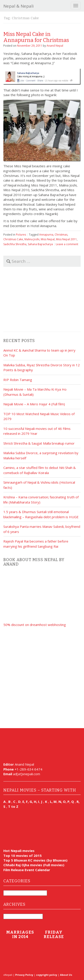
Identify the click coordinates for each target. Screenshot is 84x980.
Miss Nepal (48, 239)
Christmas (61, 235)
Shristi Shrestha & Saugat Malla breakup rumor (39, 443)
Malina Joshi (32, 239)
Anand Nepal (55, 46)
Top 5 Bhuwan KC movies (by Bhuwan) (35, 860)
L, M (53, 802)
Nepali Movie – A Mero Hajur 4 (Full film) (34, 404)
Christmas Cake (13, 239)
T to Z (13, 806)
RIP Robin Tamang (18, 380)
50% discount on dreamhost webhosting (35, 625)
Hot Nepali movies (19, 851)
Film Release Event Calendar (27, 870)
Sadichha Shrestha (15, 244)
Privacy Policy (24, 975)
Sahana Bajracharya (40, 244)
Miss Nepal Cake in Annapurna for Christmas (36, 37)
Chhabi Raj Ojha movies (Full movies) (34, 865)
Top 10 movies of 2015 (23, 856)
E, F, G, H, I (31, 802)
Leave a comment (67, 244)
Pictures (21, 235)
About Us (66, 975)
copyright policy (47, 975)
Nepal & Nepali (18, 6)
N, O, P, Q (67, 802)
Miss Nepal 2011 (66, 239)
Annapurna (46, 235)
